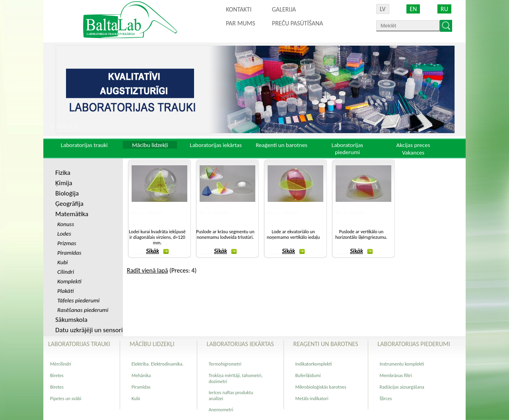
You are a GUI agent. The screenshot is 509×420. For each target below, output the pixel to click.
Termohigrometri (225, 364)
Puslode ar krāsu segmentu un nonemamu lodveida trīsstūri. (225, 234)
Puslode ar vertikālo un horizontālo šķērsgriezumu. (361, 234)
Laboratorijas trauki (84, 145)
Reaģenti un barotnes (282, 145)
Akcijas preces (413, 145)
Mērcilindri (61, 364)
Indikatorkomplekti (314, 364)
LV (383, 9)
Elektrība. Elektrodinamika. (158, 364)
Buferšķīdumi (308, 375)
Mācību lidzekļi (150, 145)
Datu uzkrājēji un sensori (89, 330)
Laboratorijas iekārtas (216, 145)
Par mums (241, 23)
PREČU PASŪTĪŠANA (298, 23)
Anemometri (221, 410)
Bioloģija (67, 193)
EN (413, 9)
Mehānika (141, 375)
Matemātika (72, 214)
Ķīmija (64, 183)
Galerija (284, 9)
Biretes (57, 375)
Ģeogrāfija (69, 204)
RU (444, 9)
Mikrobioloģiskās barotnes (321, 387)
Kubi (136, 399)
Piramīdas (141, 387)
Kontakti (239, 9)
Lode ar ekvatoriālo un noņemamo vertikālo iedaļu (293, 234)
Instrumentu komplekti (402, 364)
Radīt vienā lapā (147, 270)
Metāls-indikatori (312, 399)
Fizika (63, 173)
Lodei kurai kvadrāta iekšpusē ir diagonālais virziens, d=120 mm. (157, 237)
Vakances (413, 153)
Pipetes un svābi (66, 399)
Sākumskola (71, 320)
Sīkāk (157, 251)
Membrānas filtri (396, 375)
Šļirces (386, 399)
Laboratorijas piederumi (347, 149)
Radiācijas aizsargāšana (402, 387)
